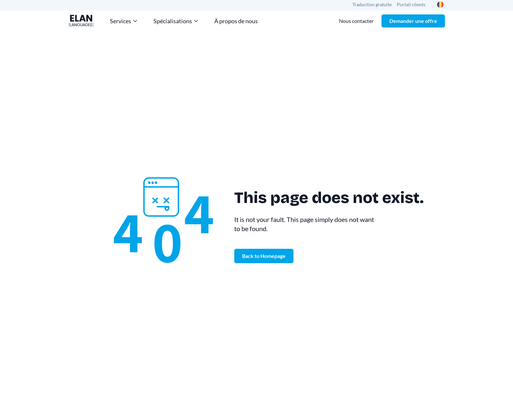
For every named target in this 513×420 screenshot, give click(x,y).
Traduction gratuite (372, 4)
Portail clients (411, 4)
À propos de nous (236, 21)
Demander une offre (413, 21)
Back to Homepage (264, 256)
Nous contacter (356, 21)
